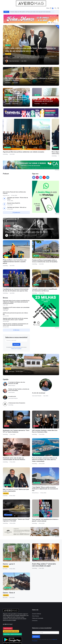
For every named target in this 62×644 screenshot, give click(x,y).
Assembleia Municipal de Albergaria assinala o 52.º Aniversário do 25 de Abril (44, 99)
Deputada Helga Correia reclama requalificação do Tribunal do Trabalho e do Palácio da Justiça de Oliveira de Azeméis (16, 286)
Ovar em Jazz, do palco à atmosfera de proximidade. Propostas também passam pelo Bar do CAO (29, 213)
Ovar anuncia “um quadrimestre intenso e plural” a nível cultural (45, 504)
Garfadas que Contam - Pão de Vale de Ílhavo (18, 182)
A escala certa (12, 380)
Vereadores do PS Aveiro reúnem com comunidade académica (16, 292)
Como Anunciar (8, 612)
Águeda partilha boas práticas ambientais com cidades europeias (11, 134)
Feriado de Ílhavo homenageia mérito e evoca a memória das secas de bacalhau (45, 245)
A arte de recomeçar (39, 377)
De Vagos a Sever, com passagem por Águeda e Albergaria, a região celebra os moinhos (30, 79)
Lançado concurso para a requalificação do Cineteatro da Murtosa (45, 274)
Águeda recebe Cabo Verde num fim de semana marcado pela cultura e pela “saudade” (15, 303)
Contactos (35, 604)
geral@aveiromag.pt (8, 608)
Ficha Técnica (35, 600)
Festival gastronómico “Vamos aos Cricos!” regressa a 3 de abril (16, 504)
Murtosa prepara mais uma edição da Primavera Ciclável (50, 134)
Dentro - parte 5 (9, 548)
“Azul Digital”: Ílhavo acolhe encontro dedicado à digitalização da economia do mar (45, 473)
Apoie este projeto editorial (11, 615)
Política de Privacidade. (16, 332)
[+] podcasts (16, 196)
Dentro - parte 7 (11, 350)
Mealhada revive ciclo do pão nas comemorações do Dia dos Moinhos (14, 443)
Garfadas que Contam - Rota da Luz (17, 191)
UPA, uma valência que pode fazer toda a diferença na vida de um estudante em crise (28, 49)
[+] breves (16, 314)
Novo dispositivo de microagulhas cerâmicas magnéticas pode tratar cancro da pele (30, 135)
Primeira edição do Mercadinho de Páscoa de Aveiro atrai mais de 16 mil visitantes (30, 12)
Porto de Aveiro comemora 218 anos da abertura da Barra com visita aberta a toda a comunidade (45, 443)
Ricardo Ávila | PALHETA (14, 187)
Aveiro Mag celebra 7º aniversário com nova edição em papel (44, 549)
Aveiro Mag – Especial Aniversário (12, 618)
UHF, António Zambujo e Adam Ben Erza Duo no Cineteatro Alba (45, 415)
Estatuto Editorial (36, 598)
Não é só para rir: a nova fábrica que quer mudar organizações (16, 474)
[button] (55, 8)
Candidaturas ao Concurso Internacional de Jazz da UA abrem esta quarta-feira (16, 274)
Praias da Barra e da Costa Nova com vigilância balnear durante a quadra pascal (15, 245)
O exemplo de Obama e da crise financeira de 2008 (17, 367)
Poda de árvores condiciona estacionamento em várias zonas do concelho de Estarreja (16, 308)
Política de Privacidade (38, 602)
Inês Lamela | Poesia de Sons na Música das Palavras (14, 176)
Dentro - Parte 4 (9, 577)
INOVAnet (6, 641)
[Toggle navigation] (49, 8)
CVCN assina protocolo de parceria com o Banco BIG (15, 297)
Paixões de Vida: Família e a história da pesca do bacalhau (19, 374)
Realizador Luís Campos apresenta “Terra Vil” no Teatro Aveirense (16, 415)
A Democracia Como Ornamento (17, 387)
